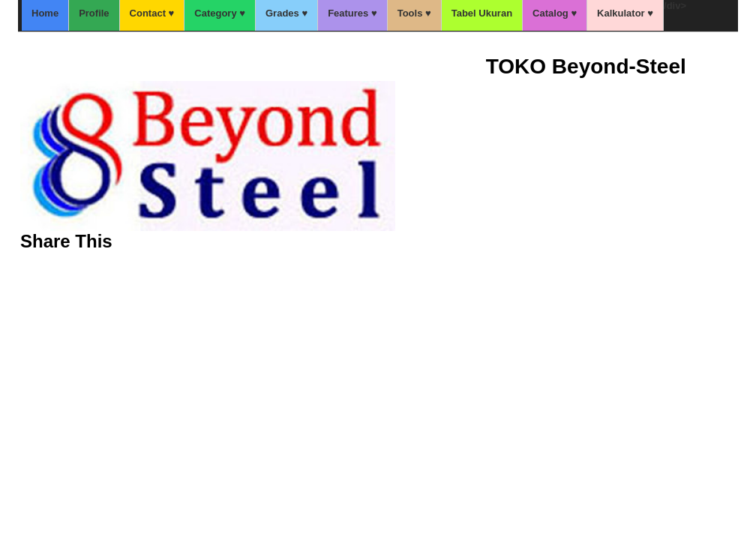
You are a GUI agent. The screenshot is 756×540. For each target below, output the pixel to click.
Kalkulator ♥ (625, 13)
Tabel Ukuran (482, 13)
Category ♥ (220, 13)
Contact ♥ (152, 13)
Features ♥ (352, 13)
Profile (94, 13)
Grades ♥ (286, 13)
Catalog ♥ (555, 13)
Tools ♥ (414, 13)
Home (45, 13)
